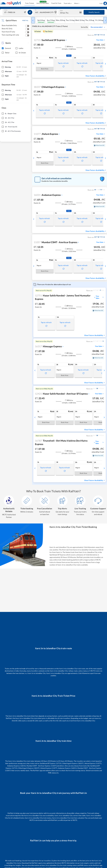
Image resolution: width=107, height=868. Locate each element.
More (77, 3)
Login (103, 3)
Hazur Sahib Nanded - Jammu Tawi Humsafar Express (63, 297)
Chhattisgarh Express (49, 87)
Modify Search (94, 12)
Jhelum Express (46, 134)
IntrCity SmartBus (43, 3)
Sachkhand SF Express (49, 40)
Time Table (101, 40)
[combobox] (15, 12)
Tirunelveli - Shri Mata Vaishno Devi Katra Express (61, 442)
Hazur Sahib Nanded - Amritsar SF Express (61, 394)
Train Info (68, 3)
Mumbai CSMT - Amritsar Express (56, 242)
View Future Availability (96, 76)
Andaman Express (47, 195)
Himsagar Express (48, 346)
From (6, 10)
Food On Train (56, 3)
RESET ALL (25, 20)
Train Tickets (30, 3)
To (36, 10)
